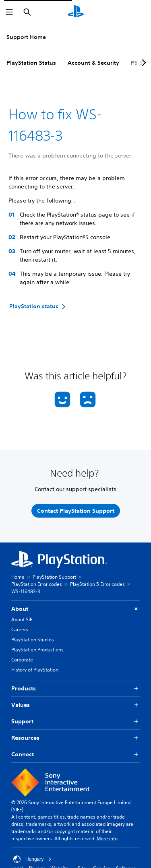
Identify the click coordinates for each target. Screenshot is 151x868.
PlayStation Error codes (37, 584)
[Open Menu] (9, 12)
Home (18, 577)
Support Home (26, 37)
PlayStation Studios (33, 640)
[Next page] (143, 63)
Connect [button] (75, 754)
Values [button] (75, 705)
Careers (20, 630)
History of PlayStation (35, 670)
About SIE (22, 619)
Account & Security (93, 63)
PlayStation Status (31, 63)
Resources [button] (75, 738)
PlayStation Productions (37, 650)
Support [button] (75, 722)
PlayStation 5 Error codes (97, 584)
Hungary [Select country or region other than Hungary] (32, 859)
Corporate (22, 660)
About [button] (75, 609)
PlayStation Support (54, 577)
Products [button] (75, 689)
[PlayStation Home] (76, 12)
